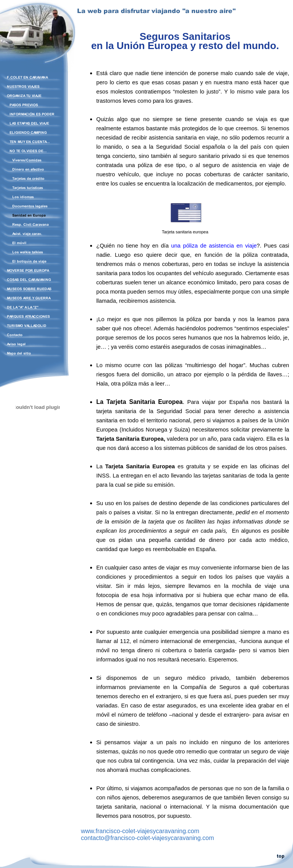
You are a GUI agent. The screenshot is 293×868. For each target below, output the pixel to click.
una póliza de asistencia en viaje (214, 246)
